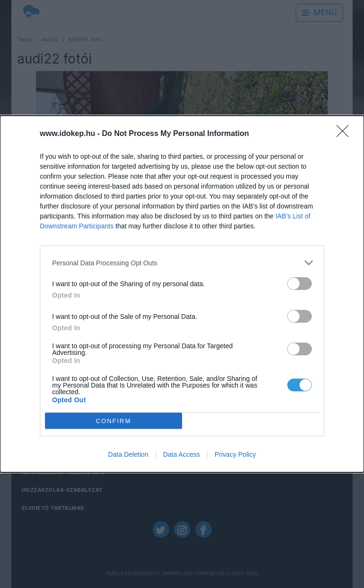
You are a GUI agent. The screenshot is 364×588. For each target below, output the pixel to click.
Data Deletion (128, 454)
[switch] (300, 284)
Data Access (182, 454)
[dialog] (182, 294)
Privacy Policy (235, 454)
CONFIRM (114, 421)
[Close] (346, 134)
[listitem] (182, 263)
